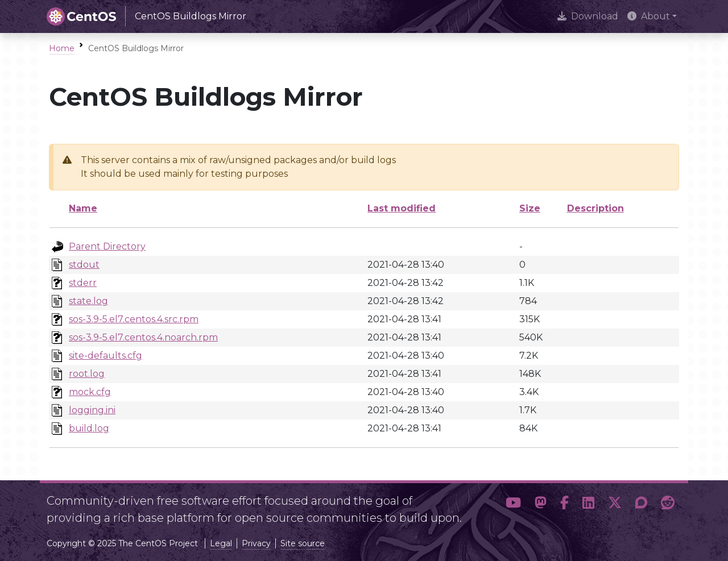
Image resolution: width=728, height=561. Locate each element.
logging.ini (92, 410)
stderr (83, 283)
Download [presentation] (588, 16)
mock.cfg (90, 392)
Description (595, 208)
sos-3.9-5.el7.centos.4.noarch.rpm (143, 337)
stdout (84, 265)
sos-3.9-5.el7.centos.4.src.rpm (134, 319)
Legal (221, 543)
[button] (513, 505)
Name (83, 208)
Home (62, 48)
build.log (89, 428)
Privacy (256, 543)
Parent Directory (107, 246)
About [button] (649, 16)
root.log (87, 374)
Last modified (402, 208)
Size (530, 208)
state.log (88, 301)
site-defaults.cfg (106, 356)
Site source (303, 543)
